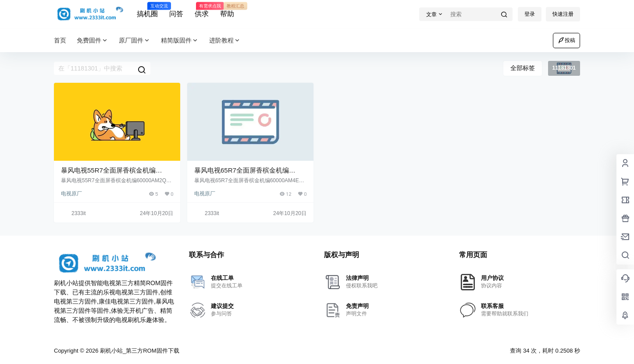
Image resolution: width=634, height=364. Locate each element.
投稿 (566, 40)
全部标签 (523, 68)
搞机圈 (147, 10)
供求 (202, 10)
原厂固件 (135, 41)
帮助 (227, 10)
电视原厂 (71, 194)
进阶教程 (225, 41)
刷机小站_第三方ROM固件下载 (139, 351)
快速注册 (563, 14)
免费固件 (93, 41)
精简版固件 (180, 41)
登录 (530, 14)
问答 (176, 14)
